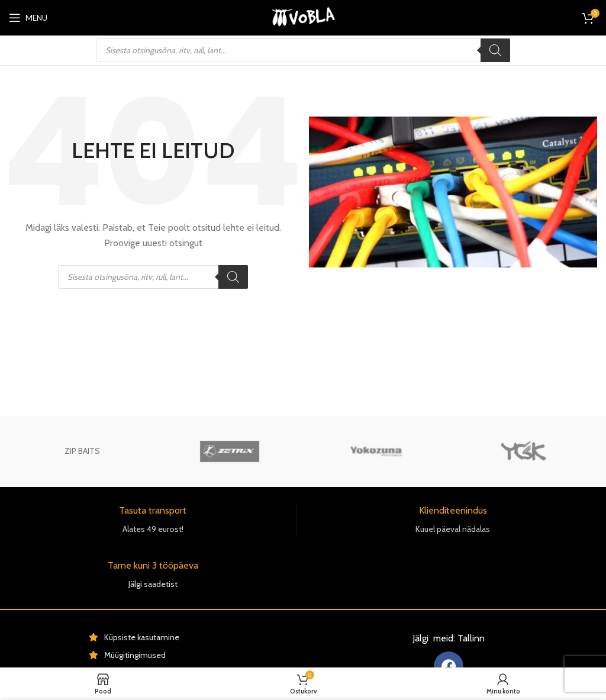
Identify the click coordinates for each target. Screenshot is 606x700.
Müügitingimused (135, 655)
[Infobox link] (153, 520)
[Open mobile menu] (28, 18)
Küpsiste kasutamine (142, 637)
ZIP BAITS (82, 451)
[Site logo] (303, 17)
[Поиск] (495, 50)
